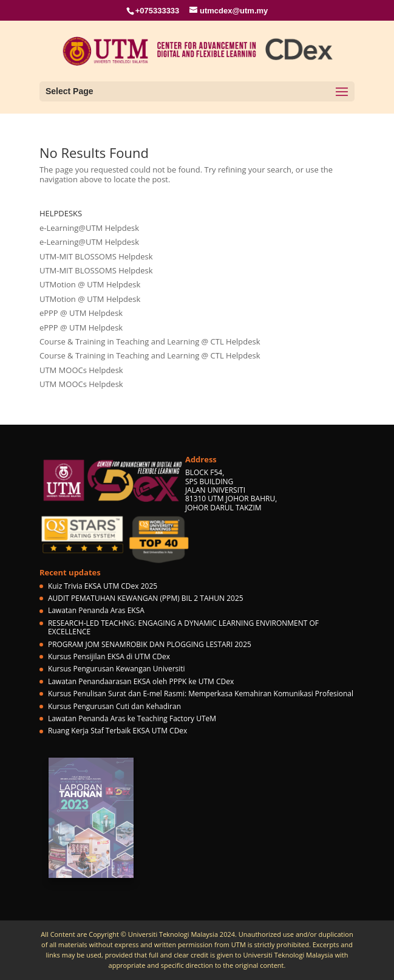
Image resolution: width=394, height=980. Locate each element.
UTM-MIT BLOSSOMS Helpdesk (96, 256)
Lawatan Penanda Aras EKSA (96, 610)
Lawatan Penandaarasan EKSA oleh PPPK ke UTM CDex (141, 681)
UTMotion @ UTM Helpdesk (90, 284)
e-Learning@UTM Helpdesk (89, 228)
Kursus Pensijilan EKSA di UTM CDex (109, 656)
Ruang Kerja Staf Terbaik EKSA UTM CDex (117, 731)
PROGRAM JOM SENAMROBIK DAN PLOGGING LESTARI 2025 (150, 644)
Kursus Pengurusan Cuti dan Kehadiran (114, 706)
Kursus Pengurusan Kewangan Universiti (117, 669)
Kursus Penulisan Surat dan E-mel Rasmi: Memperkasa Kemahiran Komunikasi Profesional (201, 694)
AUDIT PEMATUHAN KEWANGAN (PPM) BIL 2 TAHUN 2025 (146, 598)
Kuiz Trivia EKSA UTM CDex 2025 (103, 586)
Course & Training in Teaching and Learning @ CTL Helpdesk (150, 341)
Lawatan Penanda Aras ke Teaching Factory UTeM (132, 718)
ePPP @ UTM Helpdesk (81, 313)
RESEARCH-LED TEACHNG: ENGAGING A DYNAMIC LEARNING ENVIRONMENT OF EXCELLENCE (183, 627)
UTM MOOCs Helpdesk (81, 370)
